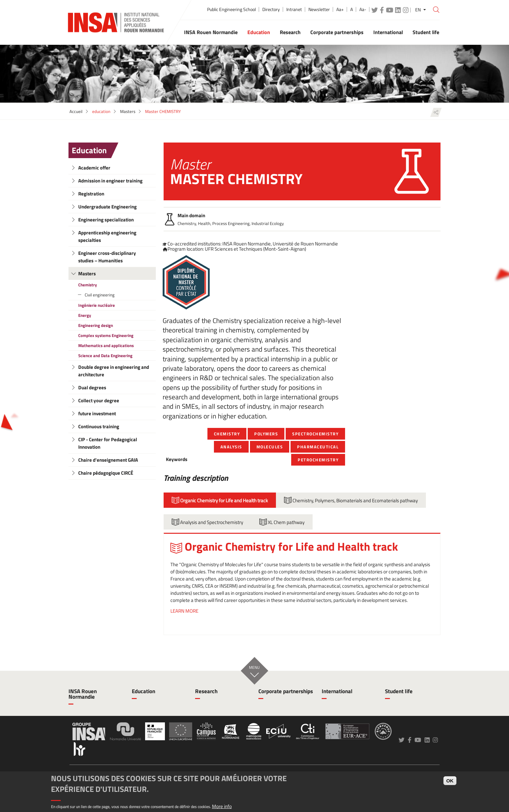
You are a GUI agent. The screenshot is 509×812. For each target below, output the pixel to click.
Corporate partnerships (286, 691)
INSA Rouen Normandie (83, 694)
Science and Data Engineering (105, 356)
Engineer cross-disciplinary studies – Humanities (107, 257)
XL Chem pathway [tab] (282, 522)
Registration (91, 194)
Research (206, 691)
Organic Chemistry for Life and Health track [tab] (220, 500)
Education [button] (259, 32)
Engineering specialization (106, 220)
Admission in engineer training (110, 181)
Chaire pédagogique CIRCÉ (106, 473)
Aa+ (340, 9)
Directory (271, 9)
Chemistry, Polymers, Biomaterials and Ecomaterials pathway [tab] (351, 500)
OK (450, 781)
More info (222, 806)
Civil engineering (100, 295)
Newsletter (319, 9)
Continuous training (99, 426)
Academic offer (94, 168)
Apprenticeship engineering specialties (107, 236)
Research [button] (290, 32)
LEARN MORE (184, 611)
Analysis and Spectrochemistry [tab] (207, 522)
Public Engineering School (231, 9)
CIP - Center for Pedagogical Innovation (108, 443)
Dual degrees (92, 387)
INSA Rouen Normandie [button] (211, 32)
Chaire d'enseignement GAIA (108, 460)
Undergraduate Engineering (107, 207)
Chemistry (88, 285)
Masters (128, 111)
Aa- (363, 9)
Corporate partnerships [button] (337, 32)
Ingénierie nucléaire (97, 305)
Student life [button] (426, 32)
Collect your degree (99, 400)
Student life (399, 691)
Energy (85, 315)
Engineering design (96, 325)
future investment (97, 413)
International (337, 691)
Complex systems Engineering (106, 335)
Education (89, 150)
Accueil (76, 111)
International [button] (388, 32)
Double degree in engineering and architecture (114, 371)
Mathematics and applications (106, 345)
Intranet (294, 9)
